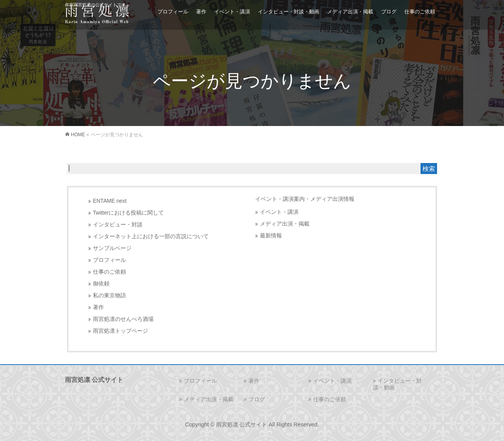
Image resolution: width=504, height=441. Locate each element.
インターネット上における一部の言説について (151, 236)
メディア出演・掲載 (285, 224)
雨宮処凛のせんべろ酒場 (123, 319)
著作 (98, 307)
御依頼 (101, 284)
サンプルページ (112, 248)
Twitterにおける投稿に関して (128, 213)
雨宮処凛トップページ (120, 331)
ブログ (257, 399)
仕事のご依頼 (109, 272)
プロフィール (109, 260)
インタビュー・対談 (118, 225)
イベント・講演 (279, 212)
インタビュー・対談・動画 (397, 384)
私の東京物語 (109, 296)
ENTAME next (110, 201)
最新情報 (271, 236)
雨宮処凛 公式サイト (242, 424)
